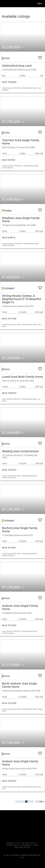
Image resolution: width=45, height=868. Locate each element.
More (40, 4)
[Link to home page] (4, 4)
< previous (20, 802)
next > (41, 802)
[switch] (40, 57)
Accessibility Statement (19, 845)
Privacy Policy (30, 843)
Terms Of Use (13, 843)
